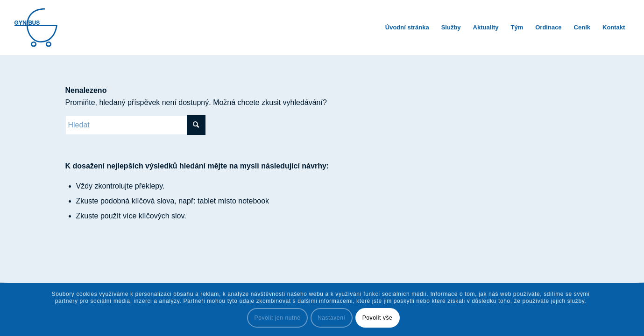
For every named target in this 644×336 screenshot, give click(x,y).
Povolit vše (378, 318)
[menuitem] (407, 28)
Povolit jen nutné (278, 318)
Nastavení (331, 318)
